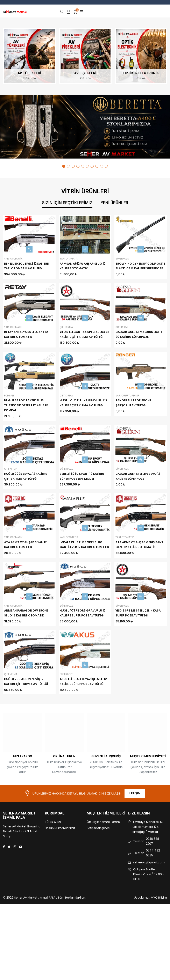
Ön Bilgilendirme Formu (103, 860)
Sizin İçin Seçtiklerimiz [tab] (67, 203)
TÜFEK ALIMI (53, 860)
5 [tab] (83, 166)
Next (165, 56)
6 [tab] (87, 166)
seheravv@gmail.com (149, 900)
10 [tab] (106, 166)
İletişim (135, 831)
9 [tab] (102, 166)
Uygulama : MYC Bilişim (150, 935)
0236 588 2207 (153, 879)
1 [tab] (64, 166)
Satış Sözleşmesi (98, 866)
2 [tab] (68, 166)
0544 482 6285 (153, 891)
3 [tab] (73, 166)
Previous (5, 56)
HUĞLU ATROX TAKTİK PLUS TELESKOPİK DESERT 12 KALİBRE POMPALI (26, 405)
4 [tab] (78, 166)
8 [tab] (97, 166)
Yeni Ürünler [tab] (114, 203)
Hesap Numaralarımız (60, 866)
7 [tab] (92, 166)
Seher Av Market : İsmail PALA (20, 853)
